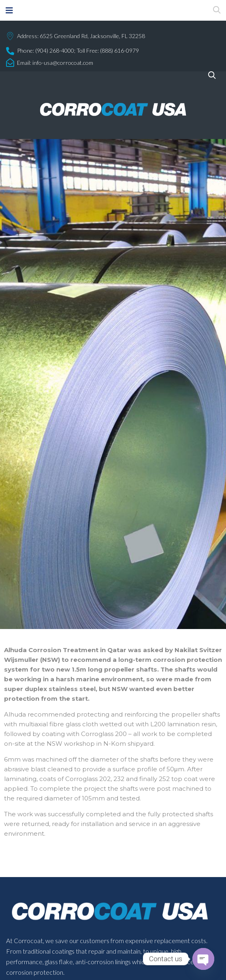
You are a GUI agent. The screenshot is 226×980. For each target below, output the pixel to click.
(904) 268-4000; (55, 50)
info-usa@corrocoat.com (63, 63)
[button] (9, 10)
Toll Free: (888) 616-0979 (108, 50)
